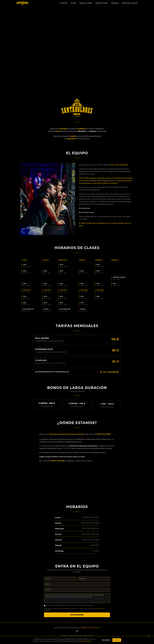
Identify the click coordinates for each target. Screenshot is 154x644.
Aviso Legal (64, 635)
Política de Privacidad (75, 635)
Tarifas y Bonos (86, 3)
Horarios (115, 3)
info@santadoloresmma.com (91, 628)
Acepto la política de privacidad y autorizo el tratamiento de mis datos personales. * (70, 607)
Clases (73, 3)
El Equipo (64, 3)
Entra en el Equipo (130, 3)
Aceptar (117, 640)
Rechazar (106, 640)
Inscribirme (77, 616)
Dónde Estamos (102, 3)
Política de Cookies (88, 635)
